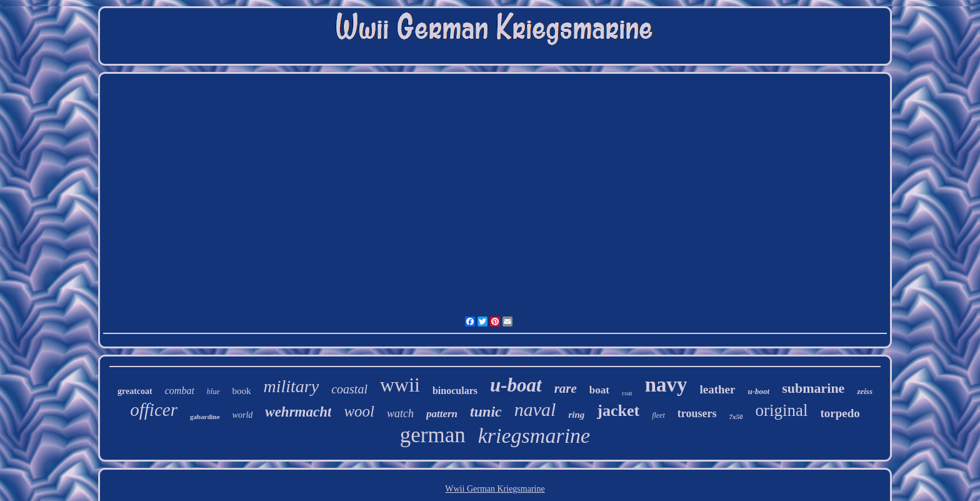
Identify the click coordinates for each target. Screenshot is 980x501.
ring (576, 415)
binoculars (455, 391)
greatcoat (135, 391)
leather (717, 389)
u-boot (758, 391)
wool (359, 411)
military (292, 386)
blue (213, 392)
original (781, 410)
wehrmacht (298, 412)
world (243, 415)
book (242, 391)
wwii (400, 385)
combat (180, 391)
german (433, 435)
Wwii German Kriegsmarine (495, 489)
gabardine (205, 417)
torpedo (840, 413)
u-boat (516, 385)
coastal (349, 389)
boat (599, 390)
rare (566, 388)
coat (627, 393)
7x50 (736, 417)
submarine (813, 388)
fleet (658, 415)
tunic (486, 412)
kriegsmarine (534, 436)
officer (154, 410)
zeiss (865, 391)
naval (535, 409)
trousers (697, 413)
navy (666, 385)
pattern (442, 414)
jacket (618, 411)
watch (400, 413)
